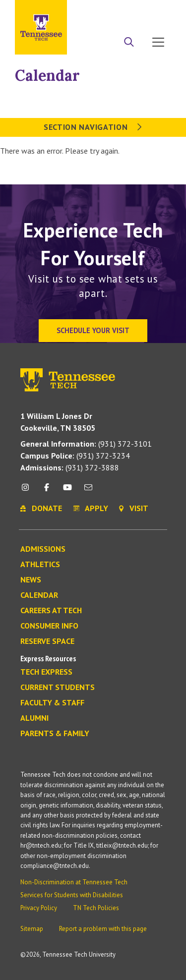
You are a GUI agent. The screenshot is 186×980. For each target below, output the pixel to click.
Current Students (58, 688)
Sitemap (32, 929)
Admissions (43, 549)
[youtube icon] (67, 491)
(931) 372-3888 (70, 467)
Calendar (47, 75)
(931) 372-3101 (86, 444)
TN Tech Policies (96, 908)
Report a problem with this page (103, 929)
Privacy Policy (39, 908)
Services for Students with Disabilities (72, 895)
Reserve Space (47, 641)
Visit (160, 11)
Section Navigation (93, 127)
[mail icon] (88, 491)
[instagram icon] (28, 491)
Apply (106, 11)
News (31, 580)
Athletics (40, 565)
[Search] (129, 43)
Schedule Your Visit (93, 330)
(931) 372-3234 (75, 456)
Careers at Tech (51, 611)
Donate (134, 11)
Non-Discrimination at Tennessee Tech (74, 882)
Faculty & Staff (52, 703)
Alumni (34, 718)
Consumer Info (49, 626)
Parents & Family (55, 734)
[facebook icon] (46, 491)
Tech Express (46, 672)
